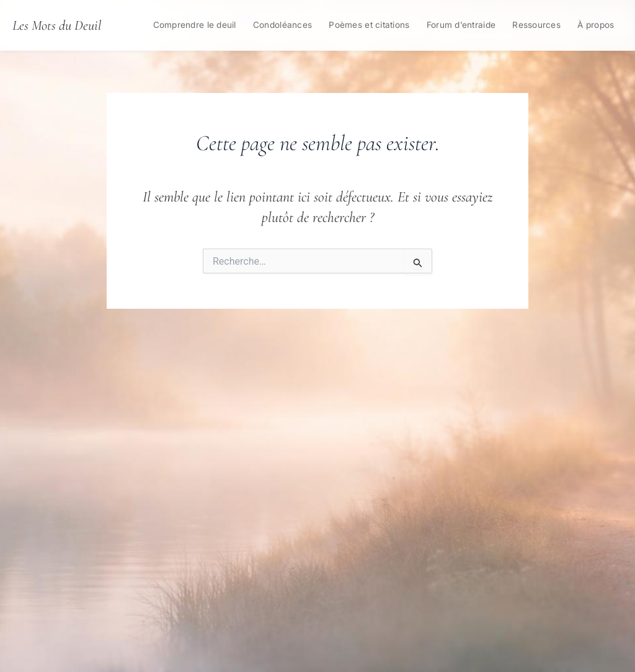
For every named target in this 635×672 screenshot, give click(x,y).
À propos (596, 25)
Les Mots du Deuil (57, 25)
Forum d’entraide (461, 25)
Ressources (536, 25)
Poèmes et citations (369, 25)
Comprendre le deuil (195, 25)
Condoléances (282, 25)
